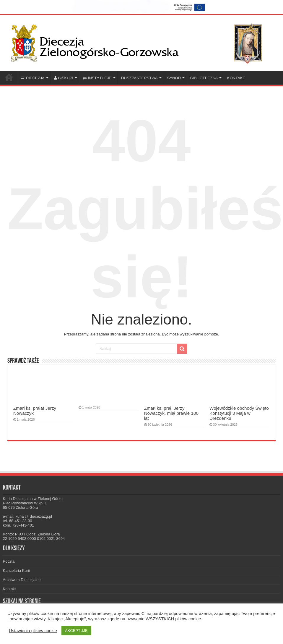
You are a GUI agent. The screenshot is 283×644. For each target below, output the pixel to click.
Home (9, 77)
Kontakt (9, 589)
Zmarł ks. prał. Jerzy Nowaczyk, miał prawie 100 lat (171, 413)
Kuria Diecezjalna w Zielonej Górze (33, 499)
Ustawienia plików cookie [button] (33, 631)
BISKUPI (64, 78)
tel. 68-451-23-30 (18, 521)
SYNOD (174, 78)
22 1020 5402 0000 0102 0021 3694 (34, 539)
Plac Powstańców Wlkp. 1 (25, 503)
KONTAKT (236, 78)
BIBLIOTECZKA (204, 78)
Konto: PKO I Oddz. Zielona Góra (31, 534)
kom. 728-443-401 (19, 525)
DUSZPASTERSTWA (139, 78)
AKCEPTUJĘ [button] (76, 631)
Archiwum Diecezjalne (22, 580)
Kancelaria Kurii (16, 570)
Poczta (9, 561)
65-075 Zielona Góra (21, 507)
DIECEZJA (32, 78)
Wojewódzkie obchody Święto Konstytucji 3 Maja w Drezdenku (239, 413)
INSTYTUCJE (97, 78)
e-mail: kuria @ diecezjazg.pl (27, 516)
